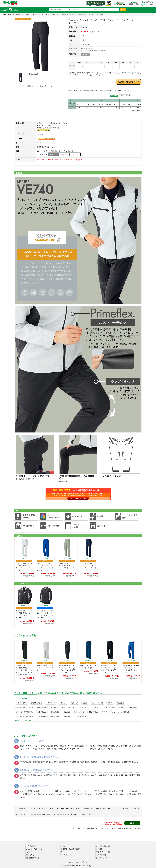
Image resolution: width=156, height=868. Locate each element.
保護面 (85, 703)
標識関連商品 (132, 707)
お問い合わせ (31, 852)
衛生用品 (67, 712)
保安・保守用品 (79, 712)
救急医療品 (43, 716)
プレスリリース (102, 858)
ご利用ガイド (31, 846)
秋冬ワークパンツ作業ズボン (51, 15)
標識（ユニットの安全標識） (90, 707)
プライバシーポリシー (104, 852)
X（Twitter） (66, 855)
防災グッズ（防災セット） (26, 716)
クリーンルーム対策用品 (121, 712)
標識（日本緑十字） (69, 707)
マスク (110, 703)
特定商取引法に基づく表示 (71, 849)
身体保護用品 (42, 707)
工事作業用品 (42, 712)
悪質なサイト (31, 855)
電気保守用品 (93, 712)
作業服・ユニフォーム (23, 15)
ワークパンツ (36, 15)
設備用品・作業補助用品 (25, 712)
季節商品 (67, 716)
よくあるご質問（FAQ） (35, 849)
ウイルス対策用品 (80, 716)
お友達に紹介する (125, 96)
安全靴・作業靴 (22, 703)
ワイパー (105, 712)
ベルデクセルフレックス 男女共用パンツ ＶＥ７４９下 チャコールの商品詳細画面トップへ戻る (104, 828)
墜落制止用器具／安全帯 (25, 707)
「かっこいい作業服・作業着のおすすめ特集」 (62, 814)
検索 (123, 10)
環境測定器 (54, 707)
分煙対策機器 (55, 712)
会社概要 (99, 849)
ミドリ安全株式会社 (103, 846)
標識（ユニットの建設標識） (114, 707)
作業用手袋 (120, 703)
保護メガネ (75, 703)
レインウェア (51, 703)
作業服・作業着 (37, 703)
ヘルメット (63, 703)
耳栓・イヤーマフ (97, 703)
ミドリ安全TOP (9, 15)
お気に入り (114, 96)
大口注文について (33, 858)
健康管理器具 (55, 716)
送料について (66, 846)
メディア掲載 (101, 855)
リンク (63, 852)
